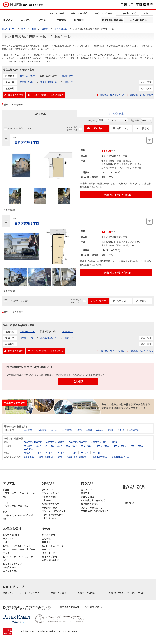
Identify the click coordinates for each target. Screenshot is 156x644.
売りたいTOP (88, 490)
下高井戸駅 (42, 430)
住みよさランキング (13, 564)
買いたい (8, 20)
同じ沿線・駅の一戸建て (142, 95)
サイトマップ (48, 553)
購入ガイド (8, 538)
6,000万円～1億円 (99, 442)
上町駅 (89, 430)
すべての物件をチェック (19, 128)
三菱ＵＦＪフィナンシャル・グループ (21, 592)
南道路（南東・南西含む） (77, 457)
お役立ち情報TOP (12, 535)
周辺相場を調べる (90, 504)
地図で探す (68, 76)
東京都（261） (27, 82)
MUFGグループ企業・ (136, 488)
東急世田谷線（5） (50, 82)
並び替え (94, 120)
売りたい (26, 20)
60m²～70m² (42, 446)
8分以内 (49, 453)
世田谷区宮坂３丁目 (25, 224)
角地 (60, 457)
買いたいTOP (49, 490)
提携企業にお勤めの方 (112, 20)
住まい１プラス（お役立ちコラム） (18, 558)
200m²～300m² (137, 446)
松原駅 (79, 430)
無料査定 (85, 493)
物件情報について (94, 607)
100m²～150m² (103, 446)
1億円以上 (115, 442)
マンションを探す (51, 493)
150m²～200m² (120, 446)
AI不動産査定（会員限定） (94, 500)
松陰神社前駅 (66, 430)
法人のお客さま (138, 20)
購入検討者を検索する (92, 508)
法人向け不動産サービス (54, 546)
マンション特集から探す (54, 511)
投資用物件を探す (51, 504)
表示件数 (136, 120)
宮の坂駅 (100, 430)
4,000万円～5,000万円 (56, 442)
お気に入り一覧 (57, 13)
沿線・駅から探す (49, 76)
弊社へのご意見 (50, 557)
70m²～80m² (56, 446)
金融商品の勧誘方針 (70, 607)
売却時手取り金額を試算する (95, 511)
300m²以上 (28, 449)
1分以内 (27, 453)
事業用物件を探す (51, 508)
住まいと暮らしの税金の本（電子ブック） (19, 551)
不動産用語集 (9, 567)
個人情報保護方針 (12, 607)
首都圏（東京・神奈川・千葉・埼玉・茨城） (19, 493)
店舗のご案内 (48, 535)
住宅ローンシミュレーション (17, 546)
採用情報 (79, 20)
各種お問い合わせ (51, 560)
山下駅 (54, 430)
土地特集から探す (51, 518)
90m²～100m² (87, 446)
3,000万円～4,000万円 (33, 442)
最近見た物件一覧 (103, 13)
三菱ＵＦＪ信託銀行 (87, 592)
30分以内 (96, 453)
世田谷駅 (121, 430)
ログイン (147, 13)
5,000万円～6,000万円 (78, 442)
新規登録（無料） (129, 13)
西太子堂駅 (28, 430)
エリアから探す (27, 76)
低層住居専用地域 (100, 457)
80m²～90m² (71, 446)
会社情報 (61, 20)
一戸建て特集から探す (53, 515)
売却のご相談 (87, 497)
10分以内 (60, 453)
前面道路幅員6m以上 (120, 457)
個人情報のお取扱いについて (40, 607)
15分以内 (73, 453)
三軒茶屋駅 (134, 430)
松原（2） (70, 82)
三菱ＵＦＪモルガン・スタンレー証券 (127, 592)
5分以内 (38, 453)
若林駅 (111, 430)
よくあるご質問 (11, 571)
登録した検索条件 (80, 13)
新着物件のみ (29, 457)
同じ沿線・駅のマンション (112, 95)
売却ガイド (8, 542)
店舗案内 (43, 20)
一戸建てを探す (50, 497)
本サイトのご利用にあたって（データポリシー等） (27, 609)
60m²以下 (28, 446)
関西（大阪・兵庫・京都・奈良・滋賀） (18, 516)
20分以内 (84, 453)
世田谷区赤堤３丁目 (25, 143)
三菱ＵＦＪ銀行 (59, 592)
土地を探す (47, 500)
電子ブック (47, 549)
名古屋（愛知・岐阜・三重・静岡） (17, 504)
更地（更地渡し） (47, 457)
